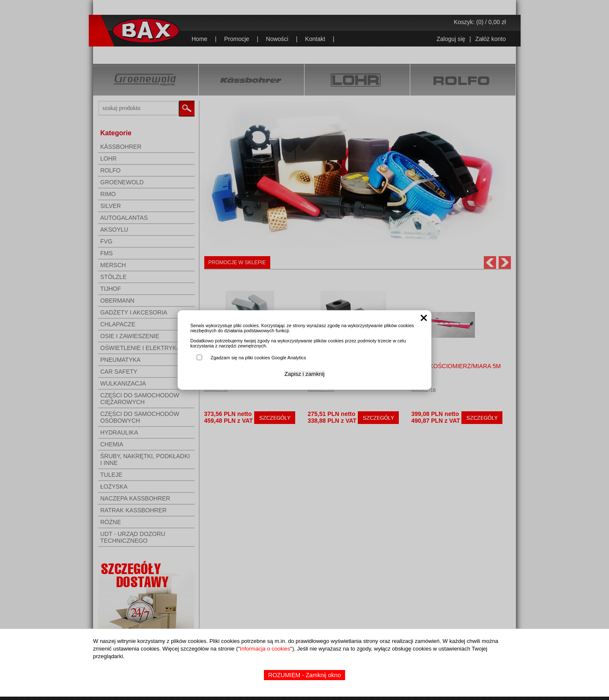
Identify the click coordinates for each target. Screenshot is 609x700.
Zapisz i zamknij (305, 374)
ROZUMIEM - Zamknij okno (304, 675)
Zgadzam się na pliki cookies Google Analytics (258, 358)
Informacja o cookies (265, 649)
